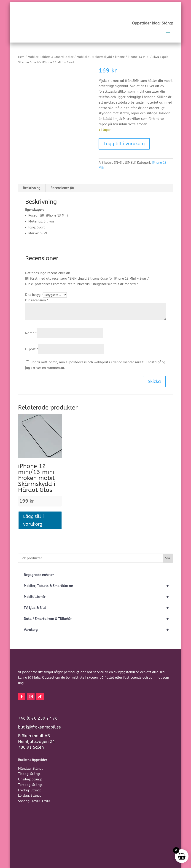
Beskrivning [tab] (32, 188)
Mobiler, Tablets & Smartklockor (51, 57)
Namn (31, 333)
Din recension (37, 300)
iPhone (120, 57)
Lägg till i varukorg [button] (33, 520)
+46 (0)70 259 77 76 (38, 718)
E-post (32, 349)
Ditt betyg (34, 295)
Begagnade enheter (39, 575)
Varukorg (98, 630)
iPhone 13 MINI (139, 57)
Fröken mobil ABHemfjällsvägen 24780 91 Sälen (36, 742)
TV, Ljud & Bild (98, 608)
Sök (168, 558)
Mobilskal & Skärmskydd (94, 57)
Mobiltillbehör (98, 597)
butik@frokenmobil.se (39, 727)
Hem (21, 57)
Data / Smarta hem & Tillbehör (98, 619)
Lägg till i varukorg (124, 144)
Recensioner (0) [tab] (62, 188)
